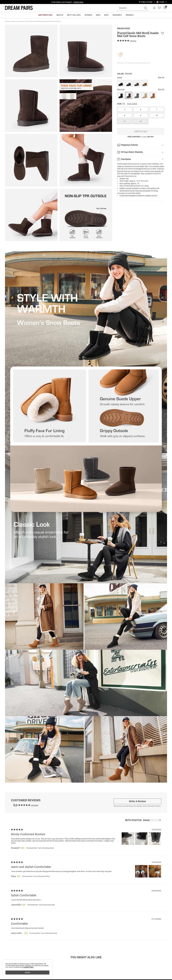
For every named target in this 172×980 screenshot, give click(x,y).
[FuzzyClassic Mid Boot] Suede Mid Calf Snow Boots (44, 21)
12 (141, 121)
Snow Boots (21, 21)
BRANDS (130, 15)
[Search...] (132, 8)
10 (157, 115)
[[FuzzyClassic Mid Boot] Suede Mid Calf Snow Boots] (121, 83)
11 (125, 121)
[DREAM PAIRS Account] (154, 8)
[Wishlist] (159, 8)
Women (8, 21)
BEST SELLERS (74, 15)
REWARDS (117, 15)
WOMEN (88, 15)
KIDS (106, 15)
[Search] (146, 8)
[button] (162, 2)
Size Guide (132, 104)
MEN (98, 15)
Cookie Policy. (28, 967)
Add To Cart (141, 131)
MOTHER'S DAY (45, 15)
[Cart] (165, 8)
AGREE (27, 973)
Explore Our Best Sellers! (74, 2)
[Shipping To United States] (160, 2)
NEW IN (60, 15)
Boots (14, 21)
